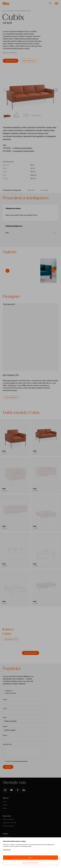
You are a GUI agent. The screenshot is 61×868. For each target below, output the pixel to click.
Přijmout (31, 858)
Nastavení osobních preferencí (30, 863)
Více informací (7, 850)
